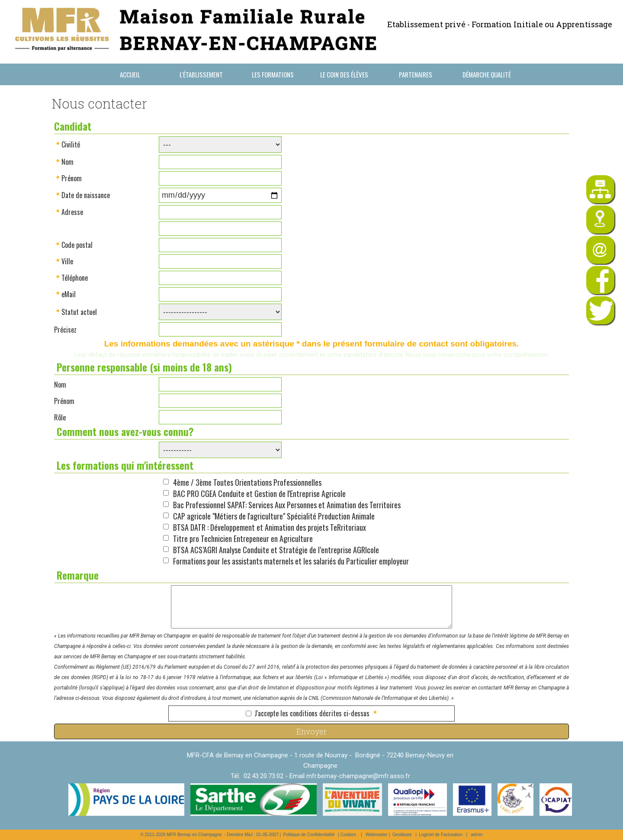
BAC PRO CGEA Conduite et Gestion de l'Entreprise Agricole (259, 494)
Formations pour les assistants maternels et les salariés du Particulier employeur (291, 561)
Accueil (130, 74)
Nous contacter (130, 96)
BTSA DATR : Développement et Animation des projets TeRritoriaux (270, 527)
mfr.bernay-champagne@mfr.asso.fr (358, 776)
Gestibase (402, 835)
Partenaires (416, 74)
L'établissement (201, 74)
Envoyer (311, 731)
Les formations (273, 74)
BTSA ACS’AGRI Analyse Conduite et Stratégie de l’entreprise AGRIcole (276, 550)
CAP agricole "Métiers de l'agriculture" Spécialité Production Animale (274, 516)
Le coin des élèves (344, 74)
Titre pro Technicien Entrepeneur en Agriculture (243, 539)
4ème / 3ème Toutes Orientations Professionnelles (247, 482)
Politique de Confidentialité (309, 835)
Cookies (348, 835)
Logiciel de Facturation (441, 835)
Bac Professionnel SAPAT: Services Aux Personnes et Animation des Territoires (287, 505)
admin (477, 835)
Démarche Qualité (487, 74)
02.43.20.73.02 (263, 776)
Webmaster (377, 835)
